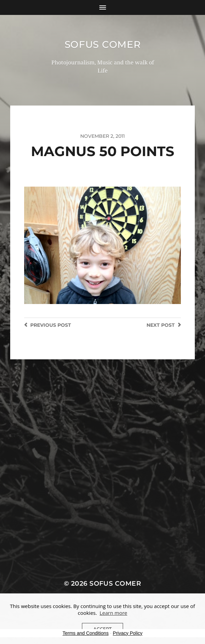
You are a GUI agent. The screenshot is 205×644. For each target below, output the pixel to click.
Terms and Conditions (86, 633)
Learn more (113, 613)
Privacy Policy (128, 633)
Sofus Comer (103, 44)
